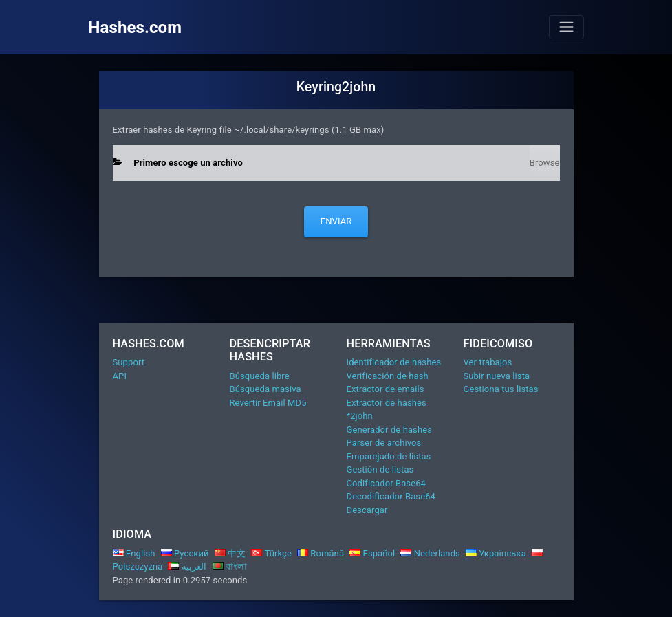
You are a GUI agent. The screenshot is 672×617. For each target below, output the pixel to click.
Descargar (367, 510)
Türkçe (271, 553)
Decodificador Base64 (391, 496)
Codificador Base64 (387, 483)
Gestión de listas (380, 469)
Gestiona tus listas (501, 389)
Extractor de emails (386, 389)
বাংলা (230, 566)
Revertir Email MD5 (268, 403)
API (120, 376)
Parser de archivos (384, 443)
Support (129, 362)
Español (372, 553)
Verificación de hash (388, 376)
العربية (187, 566)
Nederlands (430, 553)
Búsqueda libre (260, 376)
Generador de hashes (389, 430)
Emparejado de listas (389, 456)
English (134, 553)
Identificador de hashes (394, 362)
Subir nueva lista (497, 376)
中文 (230, 553)
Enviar (336, 221)
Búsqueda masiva (265, 389)
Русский (185, 553)
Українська (496, 553)
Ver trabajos (488, 362)
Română (321, 553)
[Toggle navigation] (566, 27)
